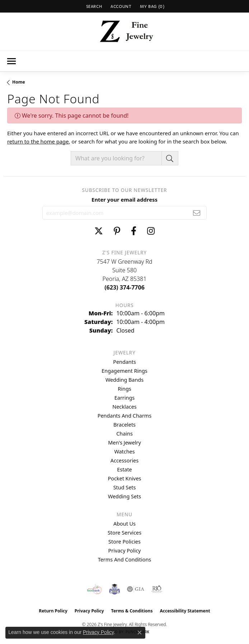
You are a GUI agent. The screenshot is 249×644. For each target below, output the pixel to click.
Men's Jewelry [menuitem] (125, 443)
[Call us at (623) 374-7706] (125, 287)
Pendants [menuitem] (125, 362)
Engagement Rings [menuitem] (125, 371)
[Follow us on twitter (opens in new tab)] (99, 231)
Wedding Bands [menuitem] (125, 380)
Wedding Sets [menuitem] (125, 496)
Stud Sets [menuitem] (125, 487)
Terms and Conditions (125, 560)
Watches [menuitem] (124, 452)
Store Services (125, 533)
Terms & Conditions (132, 611)
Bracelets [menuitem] (125, 425)
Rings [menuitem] (124, 389)
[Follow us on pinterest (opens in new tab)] (117, 231)
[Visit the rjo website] (157, 589)
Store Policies (125, 542)
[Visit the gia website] (136, 589)
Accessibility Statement (185, 611)
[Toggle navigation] (11, 61)
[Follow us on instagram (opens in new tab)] (151, 231)
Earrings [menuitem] (125, 398)
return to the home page (38, 141)
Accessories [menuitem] (125, 460)
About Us (125, 524)
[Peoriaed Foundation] (114, 589)
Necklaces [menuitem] (124, 407)
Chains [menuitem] (125, 434)
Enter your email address (125, 199)
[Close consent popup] (140, 633)
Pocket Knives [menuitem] (125, 478)
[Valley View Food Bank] (95, 589)
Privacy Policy (125, 551)
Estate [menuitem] (124, 469)
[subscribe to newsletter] (197, 213)
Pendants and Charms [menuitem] (125, 416)
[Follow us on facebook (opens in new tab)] (134, 231)
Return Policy (53, 611)
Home (19, 82)
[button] (93, 6)
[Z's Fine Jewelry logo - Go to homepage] (125, 32)
